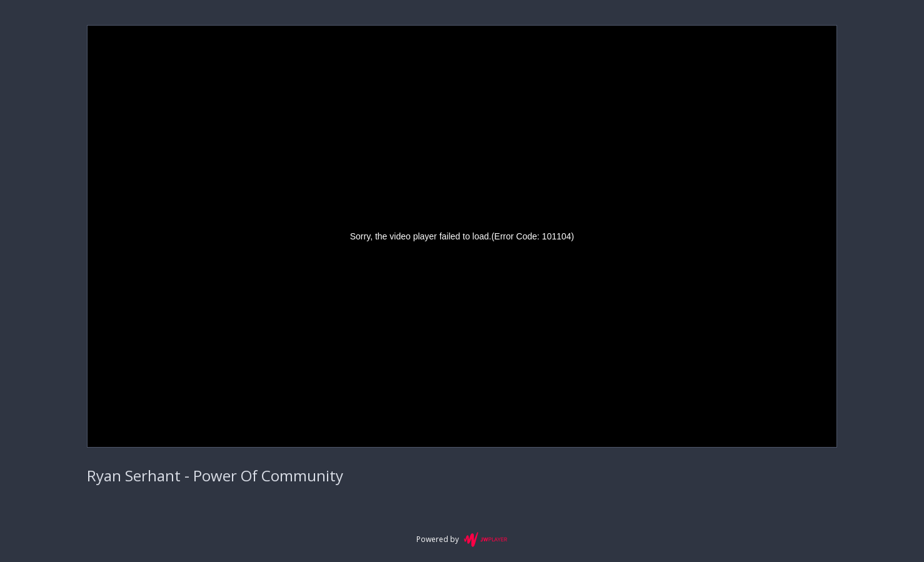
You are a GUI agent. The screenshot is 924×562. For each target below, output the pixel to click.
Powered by (462, 539)
